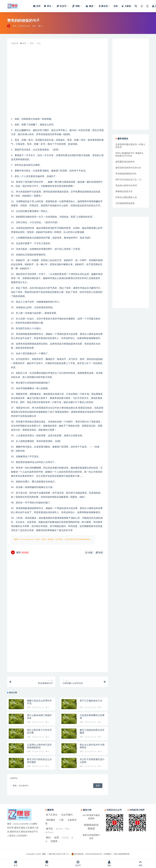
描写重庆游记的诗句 (125, 162)
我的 (109, 864)
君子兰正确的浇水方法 (91, 701)
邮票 (57, 837)
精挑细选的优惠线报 (91, 827)
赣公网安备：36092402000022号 (87, 854)
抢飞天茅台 (52, 815)
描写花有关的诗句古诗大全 (128, 168)
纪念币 (78, 864)
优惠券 (54, 841)
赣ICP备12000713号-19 (59, 854)
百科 (15, 26)
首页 (25, 43)
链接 (99, 552)
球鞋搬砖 (51, 820)
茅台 (47, 864)
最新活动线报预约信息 (91, 837)
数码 (48, 837)
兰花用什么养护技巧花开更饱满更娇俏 (39, 746)
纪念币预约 (67, 815)
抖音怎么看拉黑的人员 (126, 197)
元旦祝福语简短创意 (125, 203)
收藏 (89, 552)
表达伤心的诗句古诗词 (126, 185)
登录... (15, 786)
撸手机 (49, 829)
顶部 (140, 864)
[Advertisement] (58, 92)
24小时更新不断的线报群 (91, 817)
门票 (61, 820)
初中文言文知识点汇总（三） (129, 179)
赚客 (20, 552)
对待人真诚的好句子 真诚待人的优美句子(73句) (130, 154)
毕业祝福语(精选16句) (126, 173)
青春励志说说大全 (124, 191)
